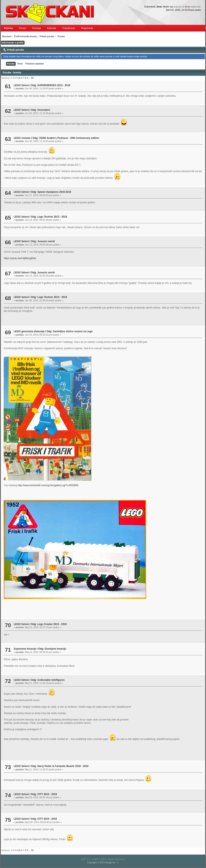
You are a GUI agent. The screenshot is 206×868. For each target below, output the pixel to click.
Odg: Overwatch (41, 110)
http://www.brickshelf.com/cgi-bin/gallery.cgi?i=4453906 (48, 485)
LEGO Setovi (21, 85)
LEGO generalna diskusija (29, 331)
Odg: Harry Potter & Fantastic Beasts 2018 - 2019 (60, 766)
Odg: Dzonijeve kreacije (52, 649)
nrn (117, 862)
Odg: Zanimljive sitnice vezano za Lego (69, 331)
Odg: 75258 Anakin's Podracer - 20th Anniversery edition (66, 138)
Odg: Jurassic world (43, 241)
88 (32, 78)
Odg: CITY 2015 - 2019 (44, 794)
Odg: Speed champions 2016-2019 (51, 192)
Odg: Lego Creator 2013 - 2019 (49, 624)
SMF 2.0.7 (86, 859)
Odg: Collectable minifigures (48, 680)
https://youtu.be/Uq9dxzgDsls (20, 258)
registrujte (195, 7)
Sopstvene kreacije (25, 649)
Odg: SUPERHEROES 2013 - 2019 (51, 85)
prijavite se (179, 7)
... (30, 78)
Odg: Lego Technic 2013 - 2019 (49, 217)
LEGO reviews (22, 138)
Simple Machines (116, 859)
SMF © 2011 (100, 859)
